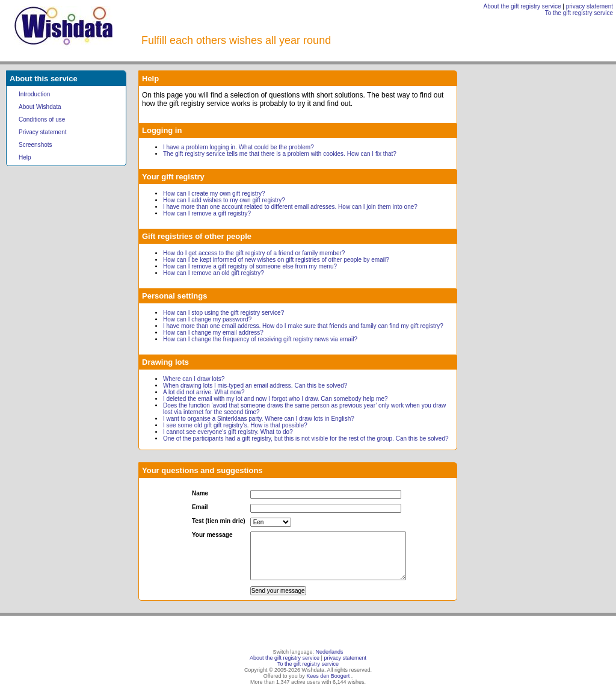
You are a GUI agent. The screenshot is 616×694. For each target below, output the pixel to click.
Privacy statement (42, 132)
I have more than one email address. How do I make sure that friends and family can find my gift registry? (303, 326)
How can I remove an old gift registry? (214, 273)
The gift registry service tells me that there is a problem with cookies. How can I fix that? (280, 154)
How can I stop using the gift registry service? (223, 313)
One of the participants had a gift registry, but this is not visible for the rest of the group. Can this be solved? (306, 438)
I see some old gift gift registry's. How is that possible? (235, 425)
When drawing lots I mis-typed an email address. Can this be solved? (255, 386)
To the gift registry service (579, 13)
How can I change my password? (207, 319)
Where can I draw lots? (194, 379)
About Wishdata (40, 107)
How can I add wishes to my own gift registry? (224, 200)
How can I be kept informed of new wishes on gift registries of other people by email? (276, 260)
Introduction (34, 94)
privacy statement (590, 6)
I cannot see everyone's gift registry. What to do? (228, 432)
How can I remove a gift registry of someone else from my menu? (250, 266)
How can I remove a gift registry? (207, 213)
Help (25, 157)
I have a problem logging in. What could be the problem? (239, 147)
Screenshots (35, 145)
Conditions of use (42, 119)
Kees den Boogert (328, 676)
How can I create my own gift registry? (214, 194)
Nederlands (330, 652)
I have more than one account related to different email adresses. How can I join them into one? (290, 207)
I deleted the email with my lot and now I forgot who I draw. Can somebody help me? (276, 399)
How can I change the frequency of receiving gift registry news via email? (260, 339)
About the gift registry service (522, 6)
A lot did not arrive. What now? (204, 392)
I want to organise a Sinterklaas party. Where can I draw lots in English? (259, 419)
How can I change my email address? (213, 333)
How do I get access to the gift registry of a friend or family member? (254, 253)
